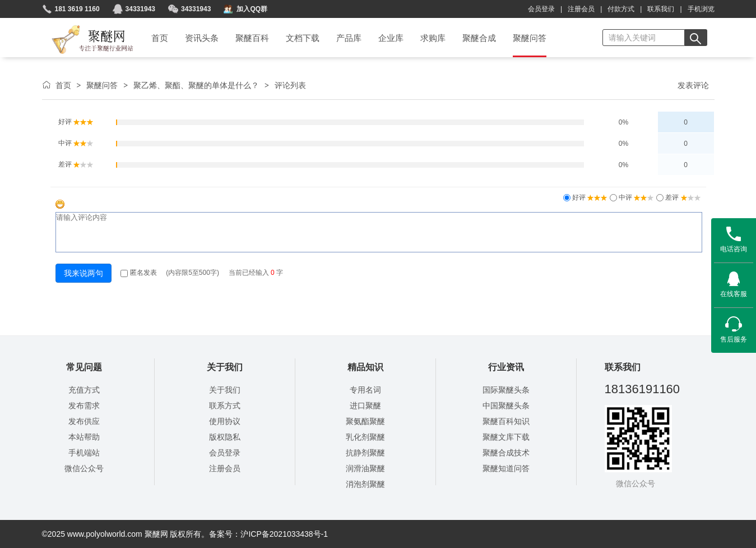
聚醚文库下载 (506, 437)
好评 (589, 197)
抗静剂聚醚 (365, 453)
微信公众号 (84, 468)
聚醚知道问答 (506, 468)
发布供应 (84, 421)
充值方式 (84, 390)
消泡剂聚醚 (365, 484)
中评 (636, 197)
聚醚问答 (102, 85)
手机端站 (84, 453)
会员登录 (541, 9)
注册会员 (581, 9)
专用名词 (365, 390)
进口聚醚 (365, 406)
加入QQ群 (252, 9)
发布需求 (84, 406)
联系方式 (225, 406)
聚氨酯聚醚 (365, 421)
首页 (63, 85)
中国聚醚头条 (506, 406)
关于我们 (225, 390)
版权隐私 (225, 437)
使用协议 (225, 421)
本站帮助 (84, 437)
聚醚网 (83, 26)
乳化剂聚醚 (365, 437)
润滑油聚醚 (365, 468)
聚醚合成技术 (506, 453)
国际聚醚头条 (506, 390)
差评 (682, 197)
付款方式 (621, 9)
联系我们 (661, 9)
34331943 (140, 9)
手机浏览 (701, 9)
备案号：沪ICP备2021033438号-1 (268, 534)
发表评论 (693, 85)
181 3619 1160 (77, 9)
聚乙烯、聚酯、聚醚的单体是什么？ (196, 85)
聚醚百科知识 (506, 421)
